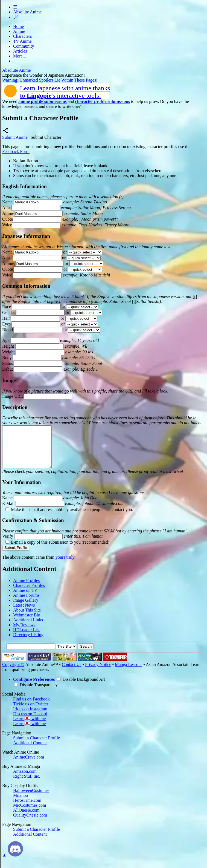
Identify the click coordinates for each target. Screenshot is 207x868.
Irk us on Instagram (30, 717)
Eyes (6, 324)
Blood (8, 330)
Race (7, 307)
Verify (8, 544)
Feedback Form (16, 152)
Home (18, 26)
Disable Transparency (36, 693)
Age (6, 340)
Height (8, 346)
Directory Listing (28, 643)
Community (24, 46)
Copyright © (13, 673)
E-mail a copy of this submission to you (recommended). (58, 550)
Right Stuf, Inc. (27, 784)
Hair (6, 318)
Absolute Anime (27, 12)
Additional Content (30, 751)
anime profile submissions (43, 101)
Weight (8, 352)
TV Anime (22, 41)
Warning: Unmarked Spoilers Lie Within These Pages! (50, 80)
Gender (9, 312)
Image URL (12, 396)
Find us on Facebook (31, 707)
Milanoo (21, 804)
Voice (7, 225)
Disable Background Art (81, 687)
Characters (22, 36)
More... (20, 56)
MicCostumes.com (30, 813)
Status (8, 363)
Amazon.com (25, 779)
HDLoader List (26, 638)
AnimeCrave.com (29, 765)
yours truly (65, 565)
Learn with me (29, 727)
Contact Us (72, 673)
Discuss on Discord (30, 722)
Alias (7, 208)
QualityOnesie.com (30, 823)
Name (7, 202)
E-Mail (8, 512)
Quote (8, 219)
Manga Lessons (129, 673)
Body (7, 358)
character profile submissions (103, 101)
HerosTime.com (27, 808)
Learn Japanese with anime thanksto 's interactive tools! (65, 92)
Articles (20, 51)
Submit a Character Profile (37, 746)
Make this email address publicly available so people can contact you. (69, 518)
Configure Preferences (34, 687)
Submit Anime (15, 137)
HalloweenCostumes (31, 799)
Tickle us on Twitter (31, 712)
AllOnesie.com (26, 818)
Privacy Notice (98, 673)
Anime (19, 31)
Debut (8, 369)
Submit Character (46, 137)
